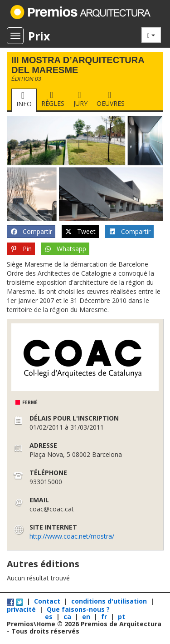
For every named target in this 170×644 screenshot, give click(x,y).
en (87, 617)
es (50, 617)
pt (121, 617)
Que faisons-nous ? (78, 609)
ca (68, 617)
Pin (21, 249)
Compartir (31, 232)
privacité (21, 609)
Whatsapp (66, 249)
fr (105, 617)
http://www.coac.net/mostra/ (72, 536)
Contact (47, 601)
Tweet (80, 232)
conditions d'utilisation (109, 601)
